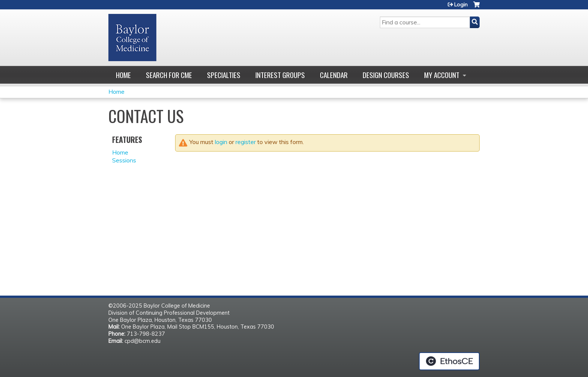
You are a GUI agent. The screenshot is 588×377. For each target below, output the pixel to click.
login (221, 142)
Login (461, 5)
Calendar (334, 75)
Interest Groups (280, 75)
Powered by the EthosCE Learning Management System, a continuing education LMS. (449, 361)
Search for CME (169, 75)
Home (123, 75)
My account (442, 75)
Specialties (224, 75)
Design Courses (386, 75)
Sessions (124, 160)
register (246, 142)
